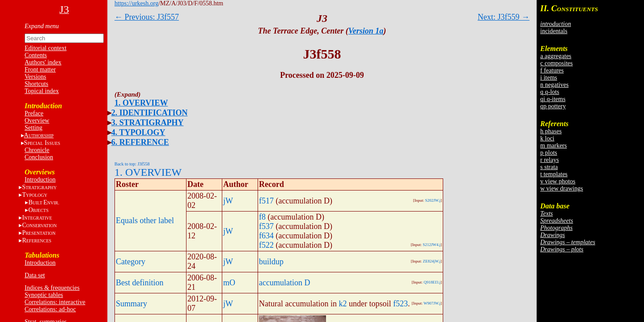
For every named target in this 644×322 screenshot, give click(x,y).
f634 (266, 236)
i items (549, 78)
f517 (266, 201)
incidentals (554, 31)
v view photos (558, 181)
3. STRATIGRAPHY (148, 123)
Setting (34, 128)
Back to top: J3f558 (132, 164)
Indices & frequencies (52, 288)
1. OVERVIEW (141, 103)
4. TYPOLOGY (138, 132)
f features (552, 70)
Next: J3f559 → (504, 17)
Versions (35, 77)
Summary (131, 304)
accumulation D (284, 283)
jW (228, 201)
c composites (557, 63)
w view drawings (562, 189)
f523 (400, 304)
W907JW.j (432, 303)
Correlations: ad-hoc (50, 309)
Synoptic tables (44, 295)
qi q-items (553, 99)
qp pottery (553, 106)
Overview (37, 121)
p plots (549, 153)
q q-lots (550, 92)
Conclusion (39, 157)
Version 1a (366, 31)
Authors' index (43, 62)
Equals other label (145, 220)
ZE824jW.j (432, 261)
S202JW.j (433, 200)
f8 (262, 217)
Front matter (40, 70)
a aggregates (556, 56)
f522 (266, 245)
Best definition (140, 283)
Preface (34, 113)
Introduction (40, 180)
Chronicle (37, 150)
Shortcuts (36, 84)
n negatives (554, 85)
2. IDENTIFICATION (150, 113)
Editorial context (46, 48)
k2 (343, 304)
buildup (271, 262)
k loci (547, 138)
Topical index (42, 91)
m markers (553, 146)
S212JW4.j (432, 245)
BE (44, 202)
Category (131, 262)
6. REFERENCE (140, 142)
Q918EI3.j (432, 282)
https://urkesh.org (136, 3)
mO (229, 283)
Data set (35, 275)
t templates (554, 174)
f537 (266, 226)
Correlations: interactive (55, 302)
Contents (36, 55)
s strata (549, 167)
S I (42, 143)
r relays (550, 160)
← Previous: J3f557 (147, 17)
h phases (551, 131)
